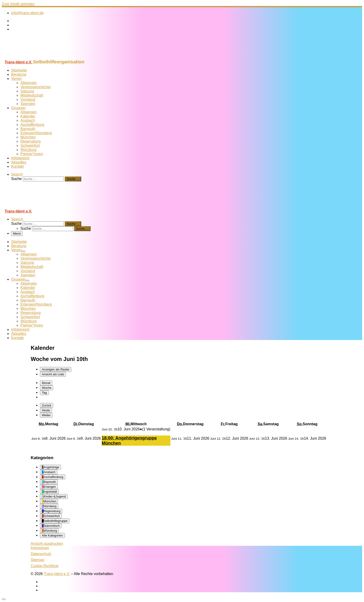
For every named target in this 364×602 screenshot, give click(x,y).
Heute (46, 410)
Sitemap (37, 560)
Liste (53, 374)
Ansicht (47, 544)
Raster (56, 369)
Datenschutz (41, 554)
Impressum (40, 548)
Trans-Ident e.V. (57, 574)
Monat (46, 383)
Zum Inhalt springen (18, 4)
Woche (47, 388)
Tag (44, 393)
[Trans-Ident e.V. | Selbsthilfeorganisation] (31, 57)
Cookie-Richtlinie (45, 566)
